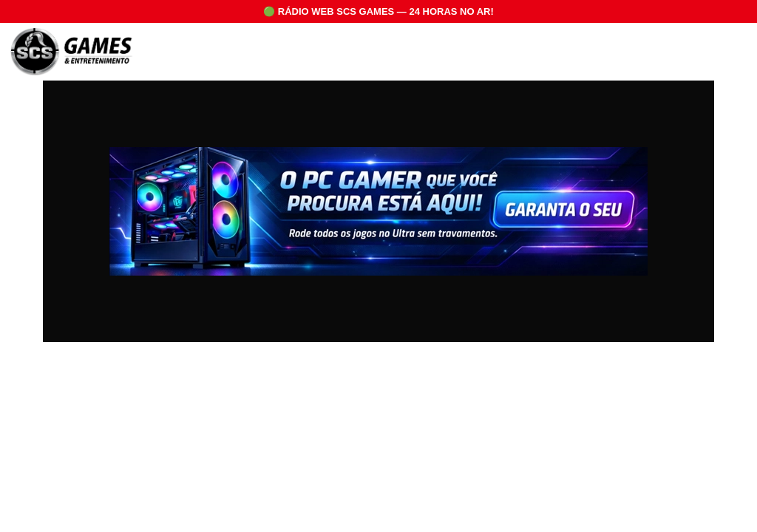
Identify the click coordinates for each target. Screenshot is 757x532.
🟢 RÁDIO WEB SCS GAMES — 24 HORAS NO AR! (378, 11)
